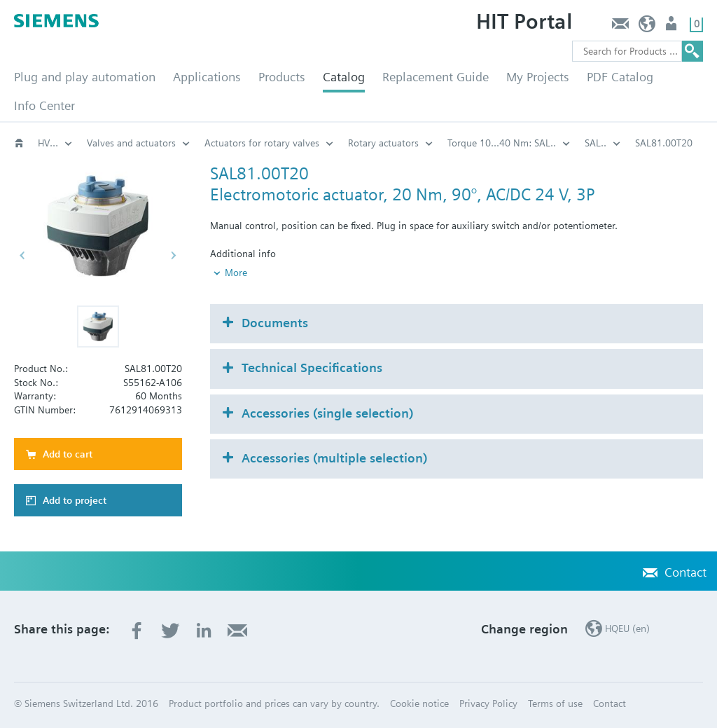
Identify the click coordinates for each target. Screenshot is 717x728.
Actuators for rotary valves (262, 143)
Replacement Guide (436, 77)
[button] (98, 327)
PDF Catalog (620, 77)
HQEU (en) (647, 27)
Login (673, 27)
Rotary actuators (383, 143)
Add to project (75, 500)
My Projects (538, 77)
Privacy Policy (488, 703)
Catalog (344, 77)
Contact (620, 27)
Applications (207, 77)
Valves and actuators (131, 143)
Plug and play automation (85, 77)
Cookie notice (419, 703)
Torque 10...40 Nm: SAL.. (502, 143)
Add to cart (68, 454)
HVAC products (55, 143)
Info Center (44, 105)
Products (282, 77)
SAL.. (596, 143)
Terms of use (555, 703)
